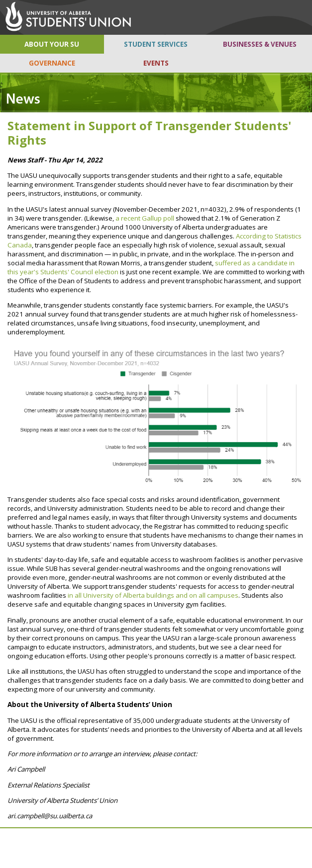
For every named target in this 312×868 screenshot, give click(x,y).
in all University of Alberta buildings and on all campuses (153, 595)
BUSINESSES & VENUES (260, 44)
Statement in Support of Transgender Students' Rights (149, 133)
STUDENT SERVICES (156, 44)
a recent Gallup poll (145, 218)
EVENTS (156, 63)
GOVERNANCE (52, 63)
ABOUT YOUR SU (52, 44)
